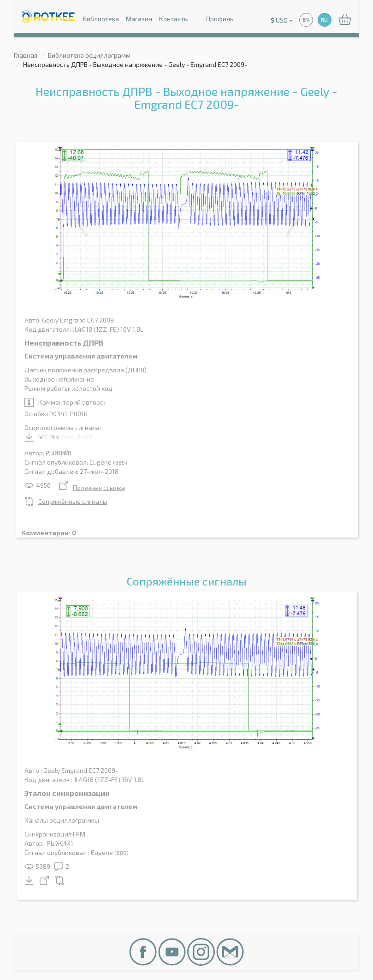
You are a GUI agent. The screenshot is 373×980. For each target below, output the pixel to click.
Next (294, 214)
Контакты (174, 19)
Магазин (139, 19)
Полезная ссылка (92, 487)
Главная (26, 55)
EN (306, 20)
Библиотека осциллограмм (89, 55)
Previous (79, 214)
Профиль (214, 20)
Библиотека (101, 19)
